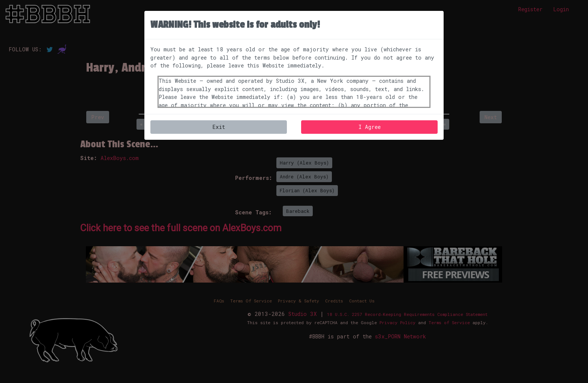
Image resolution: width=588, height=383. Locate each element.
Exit (219, 127)
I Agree (370, 127)
